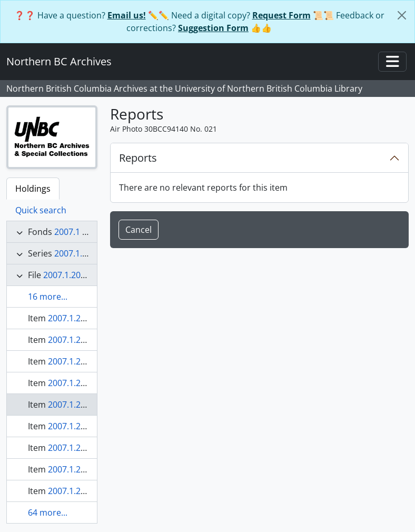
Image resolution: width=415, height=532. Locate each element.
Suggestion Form (213, 28)
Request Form (281, 15)
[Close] (402, 15)
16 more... (48, 297)
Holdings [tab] (33, 189)
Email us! (127, 15)
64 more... (48, 513)
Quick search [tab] (41, 210)
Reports (138, 158)
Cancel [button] (139, 230)
